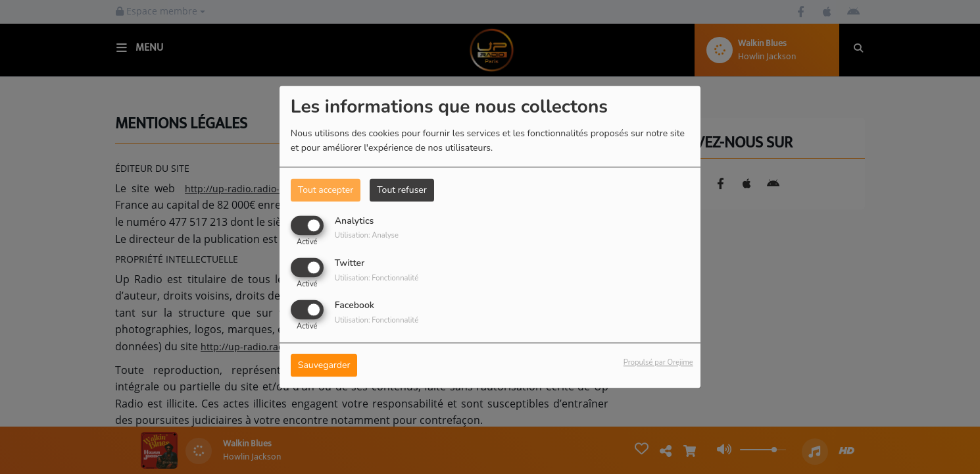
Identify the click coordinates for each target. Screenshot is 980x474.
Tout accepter (326, 190)
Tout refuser (402, 190)
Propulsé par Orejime (658, 363)
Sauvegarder (324, 366)
